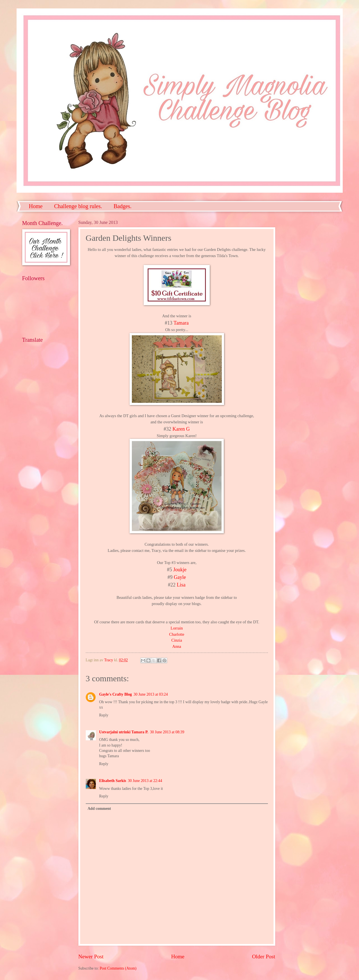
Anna (177, 646)
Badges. (123, 206)
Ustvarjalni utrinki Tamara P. (124, 732)
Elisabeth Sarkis (113, 781)
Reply (104, 715)
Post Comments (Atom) (118, 968)
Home (36, 206)
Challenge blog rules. (78, 206)
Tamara (180, 323)
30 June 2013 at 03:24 (151, 694)
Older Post (263, 957)
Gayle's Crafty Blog (116, 694)
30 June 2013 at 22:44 (145, 781)
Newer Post (91, 957)
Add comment (99, 809)
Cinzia (177, 640)
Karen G (180, 429)
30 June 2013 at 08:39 (167, 732)
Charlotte (177, 634)
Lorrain (177, 628)
